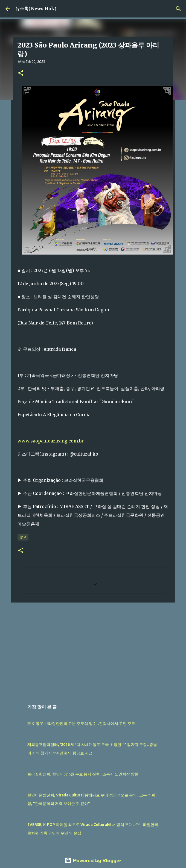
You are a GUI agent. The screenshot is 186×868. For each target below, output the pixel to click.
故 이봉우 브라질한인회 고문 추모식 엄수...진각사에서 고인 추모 (81, 724)
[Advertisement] (93, 649)
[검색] (178, 9)
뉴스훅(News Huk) (36, 8)
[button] (21, 73)
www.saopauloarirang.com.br (51, 441)
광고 (23, 537)
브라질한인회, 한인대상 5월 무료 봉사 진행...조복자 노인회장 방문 (83, 774)
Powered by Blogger (93, 860)
